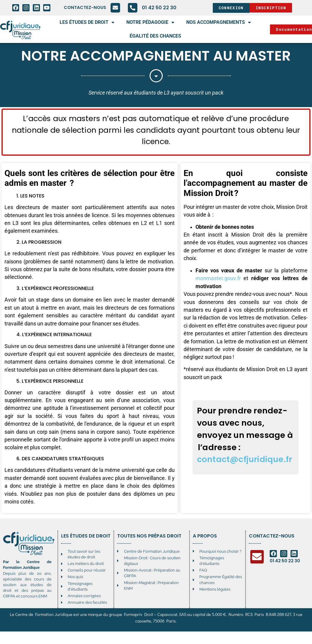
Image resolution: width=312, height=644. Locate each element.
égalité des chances (155, 36)
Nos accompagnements (219, 22)
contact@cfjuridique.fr (245, 459)
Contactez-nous (85, 7)
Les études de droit (87, 22)
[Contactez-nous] (115, 8)
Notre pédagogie (150, 22)
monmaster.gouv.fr (218, 278)
